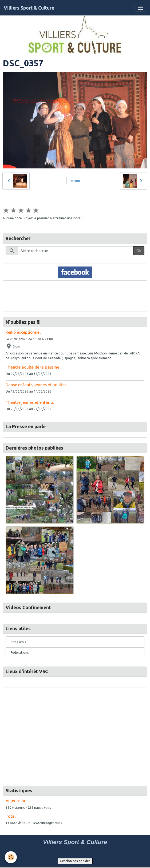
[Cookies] (11, 857)
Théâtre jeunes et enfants (30, 402)
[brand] (29, 8)
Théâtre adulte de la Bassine (32, 367)
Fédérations (20, 653)
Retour (75, 181)
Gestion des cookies (75, 861)
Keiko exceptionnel (23, 332)
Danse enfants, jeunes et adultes (36, 385)
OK (139, 251)
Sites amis (18, 642)
